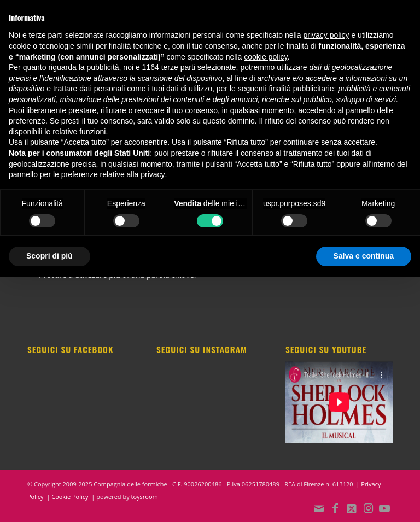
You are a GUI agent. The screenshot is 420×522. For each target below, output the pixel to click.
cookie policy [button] (266, 57)
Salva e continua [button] (364, 256)
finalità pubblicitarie (301, 89)
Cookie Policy (70, 497)
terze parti (178, 67)
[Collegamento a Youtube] (384, 508)
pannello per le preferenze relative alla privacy (87, 174)
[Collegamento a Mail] (319, 508)
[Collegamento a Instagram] (368, 508)
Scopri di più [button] (49, 256)
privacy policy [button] (326, 35)
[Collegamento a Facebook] (335, 508)
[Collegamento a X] (352, 508)
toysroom (145, 497)
